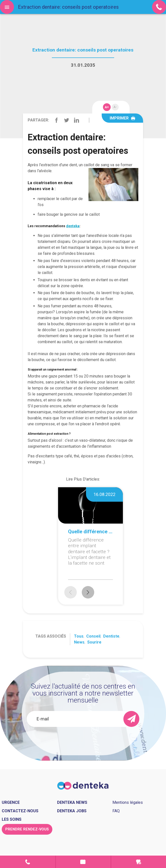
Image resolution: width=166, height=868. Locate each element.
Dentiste (111, 636)
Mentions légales (128, 802)
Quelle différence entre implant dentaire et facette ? (90, 532)
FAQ (116, 811)
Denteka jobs (72, 811)
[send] (131, 719)
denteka (73, 226)
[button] (88, 592)
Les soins (12, 819)
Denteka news (72, 802)
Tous (79, 636)
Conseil (93, 636)
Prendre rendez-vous (83, 862)
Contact (28, 862)
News (79, 642)
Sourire (94, 642)
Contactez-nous (20, 811)
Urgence (139, 862)
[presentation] (83, 740)
